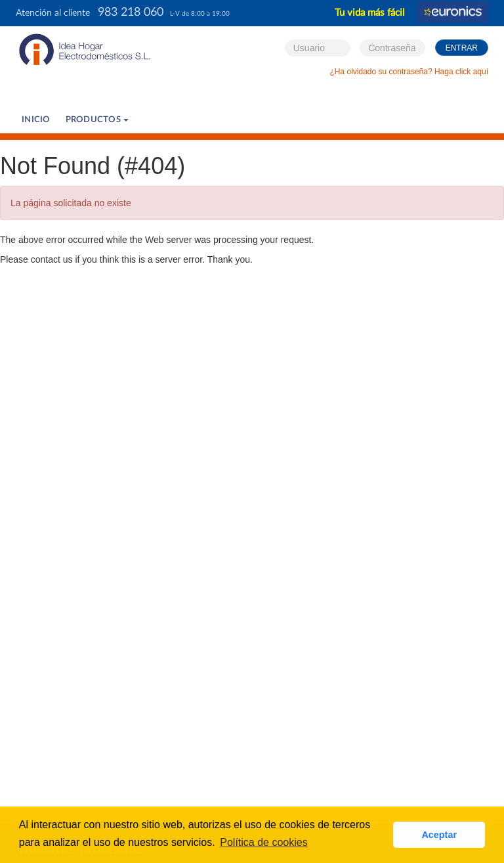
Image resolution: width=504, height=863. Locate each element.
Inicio (36, 120)
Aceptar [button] (439, 835)
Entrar (462, 48)
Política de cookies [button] (263, 842)
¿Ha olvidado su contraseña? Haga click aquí (409, 72)
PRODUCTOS (97, 120)
